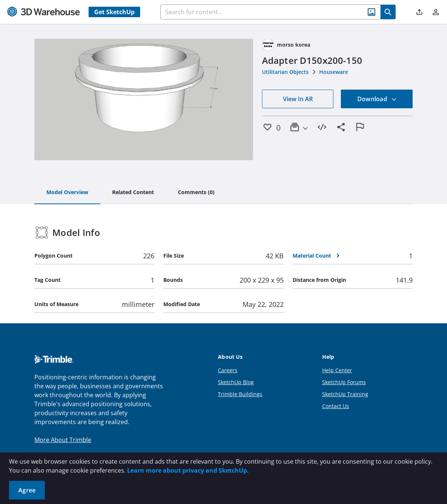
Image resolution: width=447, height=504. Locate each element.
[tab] (67, 193)
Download (377, 99)
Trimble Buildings (240, 394)
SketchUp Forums (344, 382)
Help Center (337, 370)
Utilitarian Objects (285, 72)
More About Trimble (63, 440)
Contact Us (336, 406)
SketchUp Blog (236, 382)
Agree (27, 490)
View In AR (298, 99)
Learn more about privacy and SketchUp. (188, 470)
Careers (228, 370)
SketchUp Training (345, 394)
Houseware (334, 72)
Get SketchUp (114, 12)
